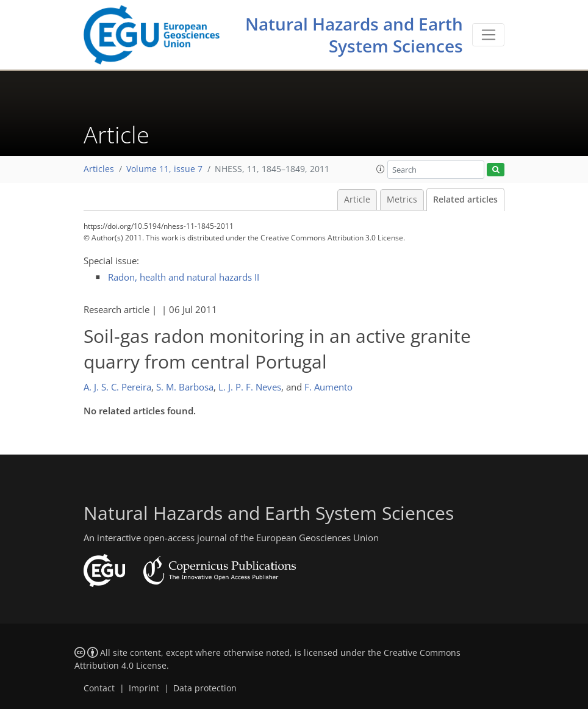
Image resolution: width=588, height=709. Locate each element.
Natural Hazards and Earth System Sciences (354, 35)
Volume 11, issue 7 (164, 169)
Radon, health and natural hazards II (184, 277)
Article (357, 200)
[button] (381, 169)
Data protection (205, 688)
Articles (99, 169)
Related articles (465, 200)
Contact (99, 688)
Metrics (402, 200)
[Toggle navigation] (488, 35)
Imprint (144, 688)
